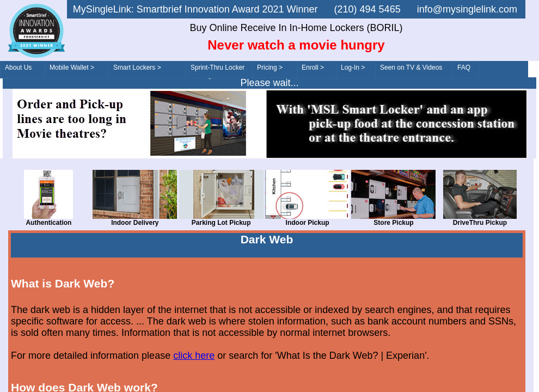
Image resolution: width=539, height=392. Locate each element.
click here (194, 356)
